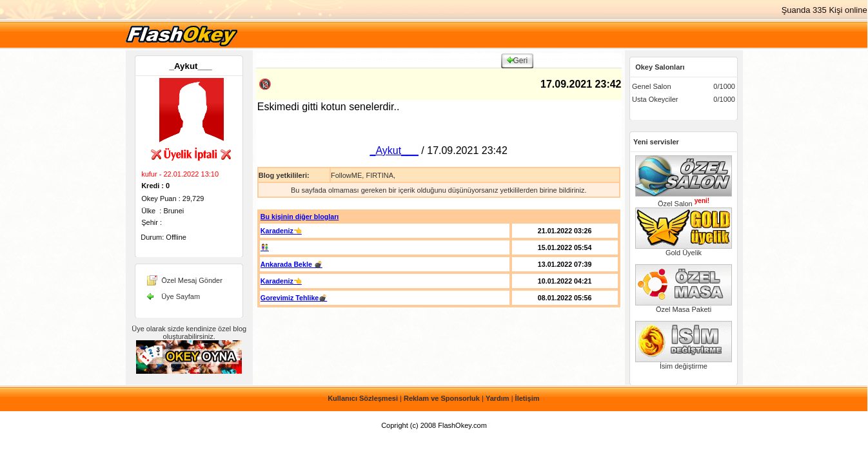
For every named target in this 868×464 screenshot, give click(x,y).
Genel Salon (652, 86)
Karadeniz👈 (281, 231)
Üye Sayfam (181, 296)
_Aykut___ (191, 66)
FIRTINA (380, 175)
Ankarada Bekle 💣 (291, 264)
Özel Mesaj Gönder (192, 280)
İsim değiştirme (684, 363)
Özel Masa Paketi (684, 306)
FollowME (346, 175)
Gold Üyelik (684, 249)
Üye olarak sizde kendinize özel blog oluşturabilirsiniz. (189, 333)
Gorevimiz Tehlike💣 (294, 298)
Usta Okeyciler (655, 99)
